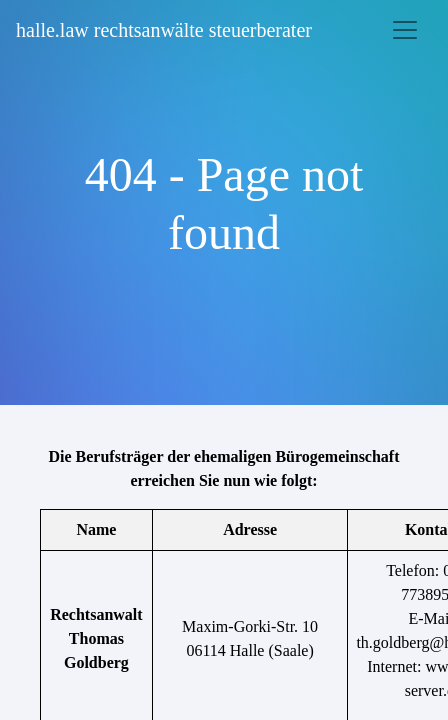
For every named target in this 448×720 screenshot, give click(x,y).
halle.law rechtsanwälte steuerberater (164, 30)
